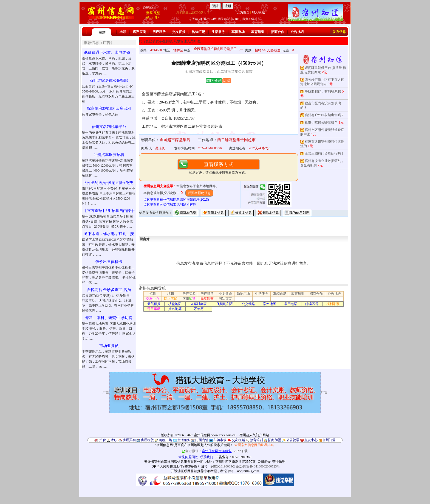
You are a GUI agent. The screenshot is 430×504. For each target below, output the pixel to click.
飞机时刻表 (225, 304)
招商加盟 (275, 440)
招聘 (102, 33)
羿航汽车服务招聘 (109, 155)
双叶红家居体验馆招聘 (109, 81)
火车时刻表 (199, 304)
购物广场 (199, 32)
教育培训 (258, 32)
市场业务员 (109, 346)
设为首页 (243, 12)
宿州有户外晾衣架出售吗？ (324, 115)
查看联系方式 (219, 164)
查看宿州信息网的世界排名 (254, 445)
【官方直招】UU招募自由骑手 (109, 211)
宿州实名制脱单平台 (109, 127)
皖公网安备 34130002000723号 (258, 466)
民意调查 (207, 299)
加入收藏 (258, 12)
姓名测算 (175, 309)
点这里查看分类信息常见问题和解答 (170, 205)
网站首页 (225, 299)
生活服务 (218, 32)
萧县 (149, 13)
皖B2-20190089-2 (223, 466)
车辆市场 (238, 32)
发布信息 (339, 32)
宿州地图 (270, 304)
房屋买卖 (129, 440)
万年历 (199, 309)
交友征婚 (179, 32)
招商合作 (278, 32)
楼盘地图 (175, 304)
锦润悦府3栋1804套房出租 (109, 109)
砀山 (149, 18)
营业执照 (279, 462)
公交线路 (248, 304)
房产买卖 (139, 32)
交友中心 (152, 299)
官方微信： (207, 451)
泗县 (157, 18)
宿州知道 (329, 440)
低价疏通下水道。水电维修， (109, 53)
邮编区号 (312, 304)
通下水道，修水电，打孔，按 (109, 234)
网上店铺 (171, 299)
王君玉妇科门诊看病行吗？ (324, 153)
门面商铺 (202, 440)
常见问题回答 (188, 457)
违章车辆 (154, 309)
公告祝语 (297, 32)
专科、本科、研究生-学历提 (109, 318)
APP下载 (241, 451)
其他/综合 (274, 50)
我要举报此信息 (199, 193)
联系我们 (206, 457)
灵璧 (157, 13)
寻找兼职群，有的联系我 (323, 91)
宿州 (189, 299)
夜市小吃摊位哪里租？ (321, 122)
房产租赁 (159, 32)
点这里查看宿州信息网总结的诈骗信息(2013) (176, 200)
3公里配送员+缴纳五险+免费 (109, 183)
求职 (123, 32)
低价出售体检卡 (109, 262)
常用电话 (291, 304)
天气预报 (154, 304)
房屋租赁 (147, 440)
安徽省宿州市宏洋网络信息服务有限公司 (174, 462)
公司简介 (264, 462)
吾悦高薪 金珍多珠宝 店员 (109, 290)
